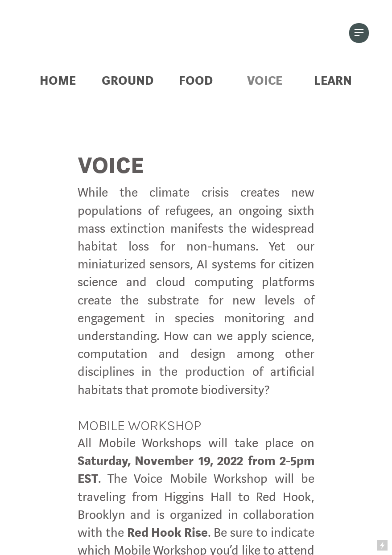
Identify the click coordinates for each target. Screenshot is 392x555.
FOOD (196, 81)
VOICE (265, 81)
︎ (359, 33)
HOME (58, 81)
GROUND (128, 81)
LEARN (333, 81)
